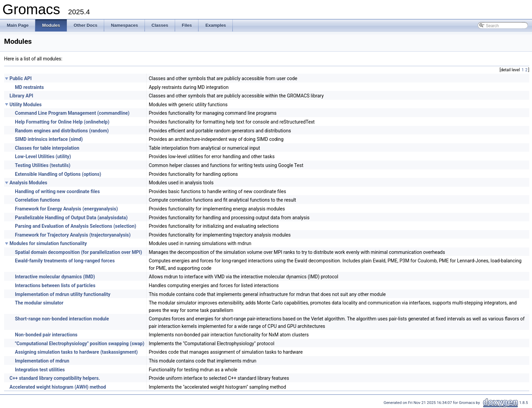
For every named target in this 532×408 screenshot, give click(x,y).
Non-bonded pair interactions (46, 335)
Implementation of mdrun (42, 361)
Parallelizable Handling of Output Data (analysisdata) (71, 218)
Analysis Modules (28, 183)
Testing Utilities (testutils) (43, 165)
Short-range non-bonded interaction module (62, 319)
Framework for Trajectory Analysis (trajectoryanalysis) (73, 235)
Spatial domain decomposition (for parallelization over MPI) (79, 252)
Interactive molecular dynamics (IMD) (55, 277)
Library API (21, 96)
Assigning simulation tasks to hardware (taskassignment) (76, 352)
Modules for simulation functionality (48, 243)
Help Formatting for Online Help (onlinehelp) (62, 122)
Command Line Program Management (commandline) (72, 113)
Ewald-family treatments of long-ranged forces (65, 261)
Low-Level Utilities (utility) (43, 156)
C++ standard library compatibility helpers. (55, 378)
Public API (21, 78)
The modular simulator (39, 303)
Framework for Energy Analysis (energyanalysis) (66, 209)
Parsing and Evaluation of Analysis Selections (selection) (76, 226)
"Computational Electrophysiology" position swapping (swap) (80, 344)
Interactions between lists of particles (55, 285)
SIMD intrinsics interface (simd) (49, 139)
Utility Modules (26, 105)
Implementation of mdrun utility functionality (63, 294)
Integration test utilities (40, 370)
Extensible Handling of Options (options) (58, 174)
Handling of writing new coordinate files (57, 191)
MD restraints (29, 87)
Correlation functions (37, 200)
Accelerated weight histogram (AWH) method (58, 387)
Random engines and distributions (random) (62, 131)
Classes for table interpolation (47, 148)
